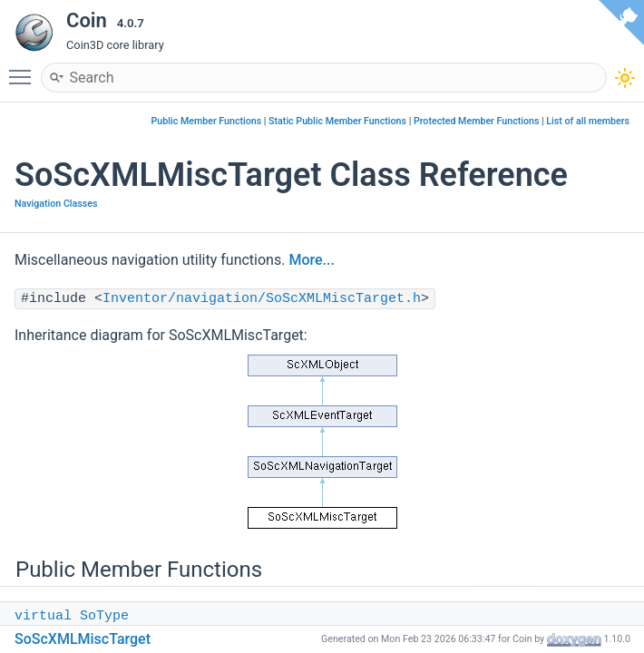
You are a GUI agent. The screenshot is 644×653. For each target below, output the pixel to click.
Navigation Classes (56, 204)
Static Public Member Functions (337, 121)
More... (311, 260)
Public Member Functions (207, 121)
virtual (43, 616)
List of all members (588, 121)
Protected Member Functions (477, 121)
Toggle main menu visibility (24, 69)
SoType (104, 616)
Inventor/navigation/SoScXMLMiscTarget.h (262, 299)
